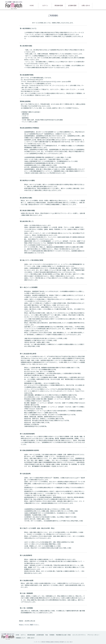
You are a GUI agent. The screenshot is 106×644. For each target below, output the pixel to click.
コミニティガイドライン (79, 635)
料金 (47, 635)
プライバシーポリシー (93, 635)
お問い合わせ (86, 5)
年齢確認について (21, 638)
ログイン (45, 5)
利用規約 (52, 635)
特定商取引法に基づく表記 (63, 635)
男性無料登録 (59, 5)
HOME (32, 5)
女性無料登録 (72, 5)
